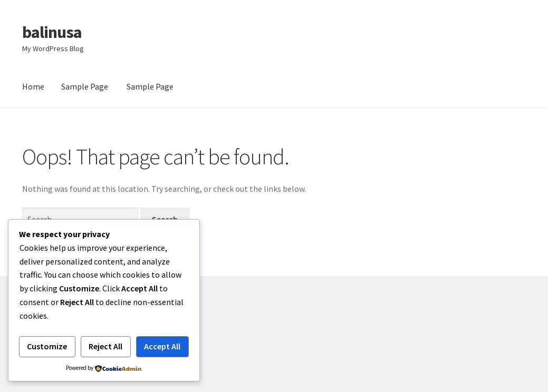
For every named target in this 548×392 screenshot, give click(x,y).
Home (33, 86)
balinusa (52, 32)
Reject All (105, 346)
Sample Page (85, 86)
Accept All (162, 346)
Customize (47, 346)
